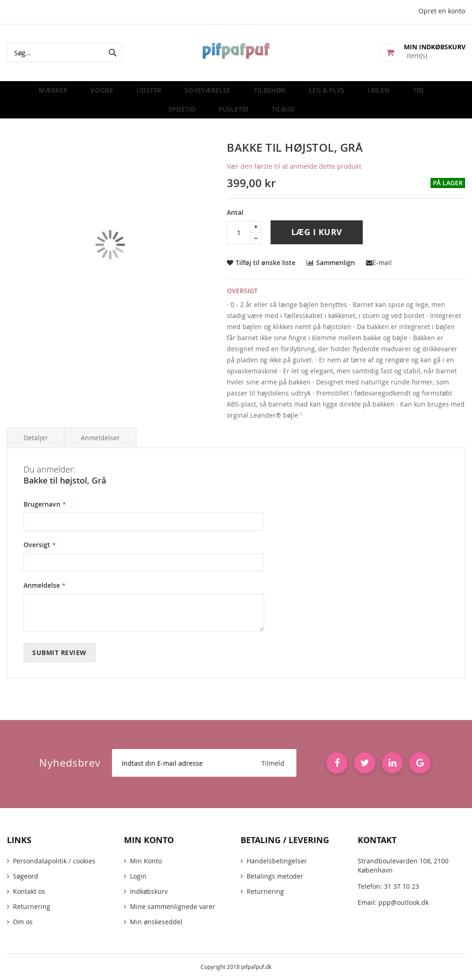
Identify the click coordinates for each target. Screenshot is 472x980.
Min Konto (146, 861)
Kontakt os (29, 891)
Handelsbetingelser (277, 861)
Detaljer (36, 446)
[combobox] (65, 53)
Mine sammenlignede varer (173, 906)
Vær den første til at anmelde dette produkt (294, 175)
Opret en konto (442, 11)
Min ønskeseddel (156, 922)
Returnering (32, 906)
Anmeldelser (100, 446)
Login (138, 876)
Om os (23, 922)
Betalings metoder (275, 876)
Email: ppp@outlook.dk (393, 902)
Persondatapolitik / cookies (54, 861)
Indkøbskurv (149, 891)
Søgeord (26, 876)
